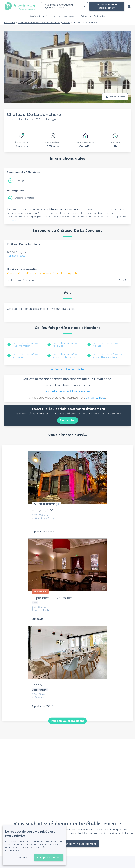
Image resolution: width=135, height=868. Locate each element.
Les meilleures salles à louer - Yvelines (67, 391)
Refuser (24, 857)
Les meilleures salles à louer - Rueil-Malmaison (27, 344)
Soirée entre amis (39, 16)
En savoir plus (12, 850)
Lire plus (12, 220)
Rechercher (68, 420)
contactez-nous (96, 398)
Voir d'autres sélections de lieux (68, 369)
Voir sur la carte (16, 256)
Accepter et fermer (49, 857)
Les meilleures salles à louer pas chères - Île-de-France (69, 355)
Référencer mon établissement (107, 6)
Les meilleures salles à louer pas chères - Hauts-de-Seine (108, 355)
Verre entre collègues (64, 16)
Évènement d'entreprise (93, 16)
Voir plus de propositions (68, 721)
